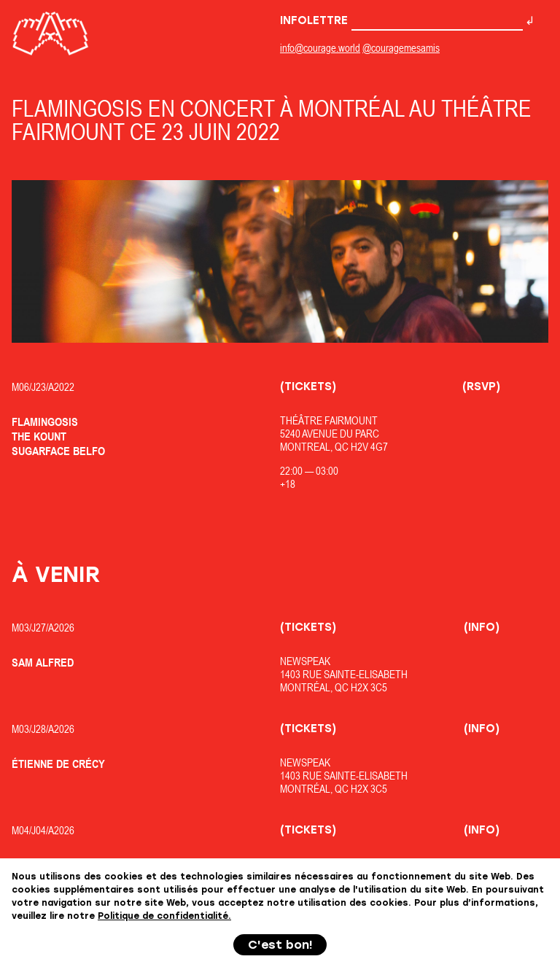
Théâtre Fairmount (329, 420)
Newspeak (305, 661)
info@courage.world (320, 48)
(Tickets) (308, 387)
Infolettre (401, 20)
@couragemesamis (401, 48)
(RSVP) (481, 387)
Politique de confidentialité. (164, 916)
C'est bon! (280, 945)
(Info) (482, 627)
